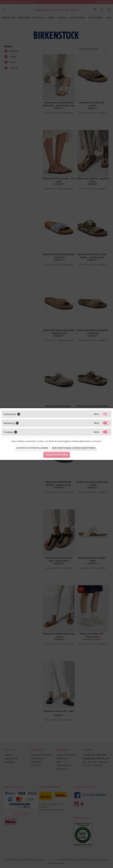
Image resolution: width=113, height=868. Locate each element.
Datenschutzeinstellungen (32, 448)
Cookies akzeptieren (57, 455)
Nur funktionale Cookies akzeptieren (74, 448)
